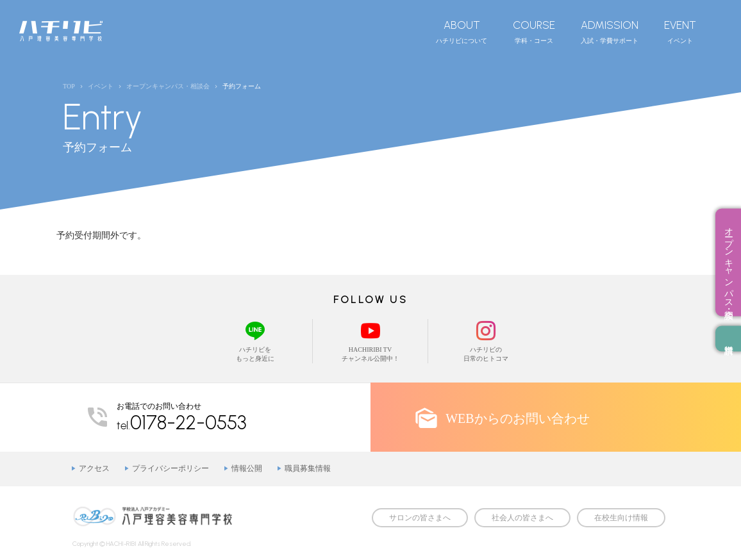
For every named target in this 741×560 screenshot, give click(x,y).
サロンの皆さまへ (420, 518)
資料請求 (728, 339)
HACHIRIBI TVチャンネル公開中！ (370, 341)
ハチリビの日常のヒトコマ (486, 341)
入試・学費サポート (610, 31)
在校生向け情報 (621, 518)
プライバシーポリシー (171, 468)
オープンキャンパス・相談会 (729, 263)
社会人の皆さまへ (522, 518)
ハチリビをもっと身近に (255, 341)
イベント (680, 31)
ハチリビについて (462, 31)
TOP (69, 86)
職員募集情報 (308, 468)
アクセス (94, 468)
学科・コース (534, 31)
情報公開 (247, 468)
